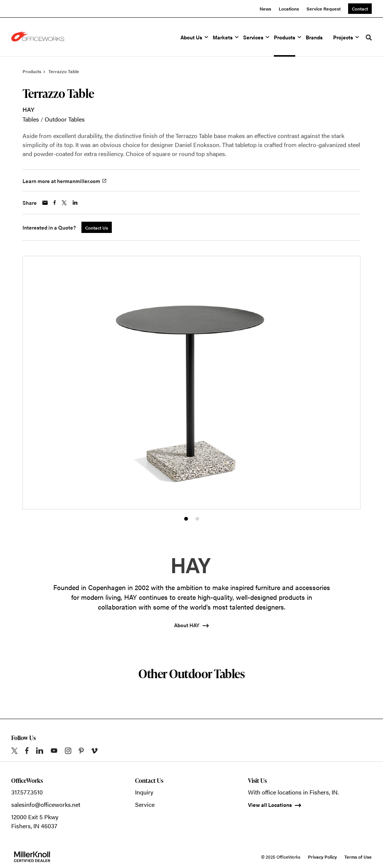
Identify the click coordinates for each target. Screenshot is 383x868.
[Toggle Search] (369, 38)
